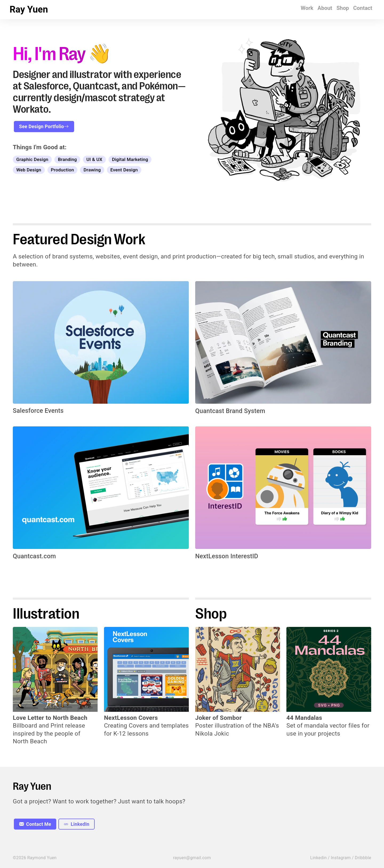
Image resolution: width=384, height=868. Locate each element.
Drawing (92, 170)
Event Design (124, 170)
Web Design (29, 170)
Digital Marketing (130, 159)
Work (307, 8)
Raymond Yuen (42, 858)
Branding (67, 159)
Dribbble (363, 858)
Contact (363, 8)
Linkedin (318, 858)
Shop (343, 8)
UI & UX (94, 159)
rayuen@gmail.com (192, 858)
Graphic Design (32, 159)
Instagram (341, 858)
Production (62, 170)
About (325, 8)
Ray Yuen (29, 9)
